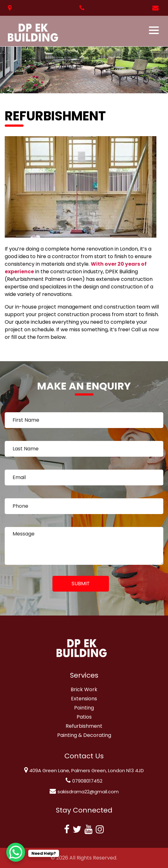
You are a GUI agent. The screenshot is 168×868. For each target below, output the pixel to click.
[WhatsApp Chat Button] (16, 852)
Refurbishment (84, 726)
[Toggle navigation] (154, 30)
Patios (84, 717)
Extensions (84, 699)
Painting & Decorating (84, 735)
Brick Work (84, 689)
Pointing (84, 708)
